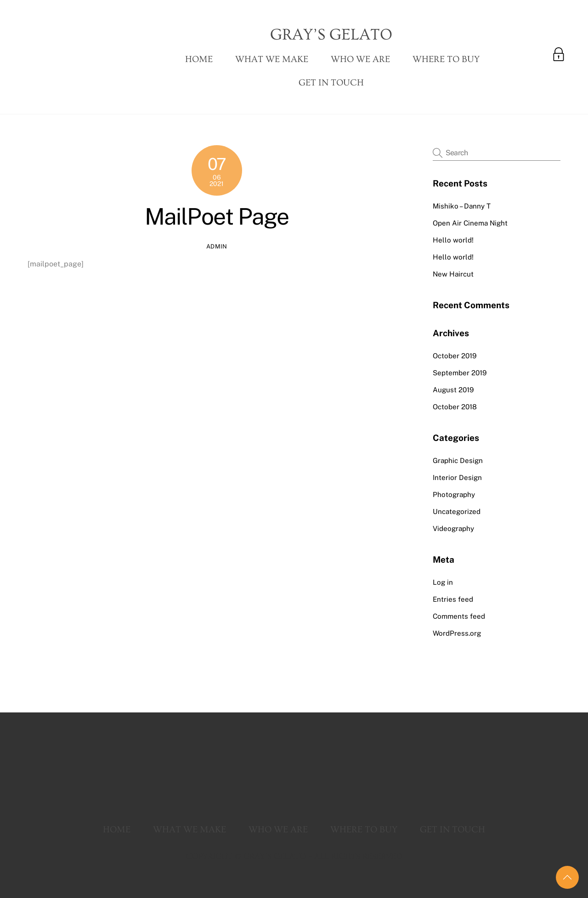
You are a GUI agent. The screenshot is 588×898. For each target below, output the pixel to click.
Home (199, 59)
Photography (454, 494)
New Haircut (453, 274)
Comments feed (459, 616)
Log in (443, 582)
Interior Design (457, 477)
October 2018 (455, 407)
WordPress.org (457, 633)
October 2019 (455, 356)
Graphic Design (458, 460)
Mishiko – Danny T (462, 206)
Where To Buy (446, 59)
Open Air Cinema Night (470, 223)
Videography (453, 528)
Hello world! (453, 240)
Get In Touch (331, 83)
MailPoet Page (217, 216)
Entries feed (453, 599)
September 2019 (460, 373)
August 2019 (453, 390)
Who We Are (360, 59)
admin (217, 246)
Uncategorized (457, 511)
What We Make (272, 59)
